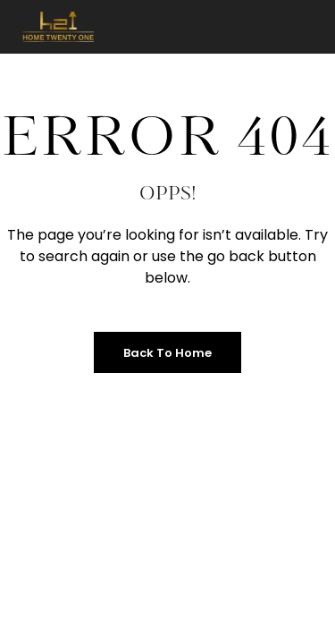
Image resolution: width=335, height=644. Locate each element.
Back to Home (167, 353)
